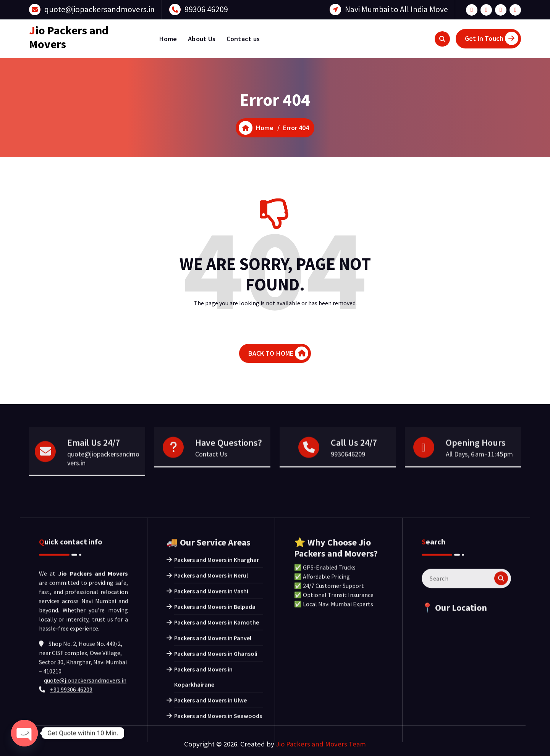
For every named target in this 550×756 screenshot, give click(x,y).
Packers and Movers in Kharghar (217, 692)
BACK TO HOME (278, 353)
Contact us (243, 39)
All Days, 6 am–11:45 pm (479, 483)
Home (168, 39)
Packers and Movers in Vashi (211, 724)
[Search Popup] (442, 39)
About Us (202, 39)
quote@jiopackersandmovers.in (99, 9)
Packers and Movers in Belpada (215, 739)
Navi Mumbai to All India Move (396, 9)
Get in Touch (492, 38)
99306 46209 (206, 9)
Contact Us (211, 483)
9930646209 (348, 483)
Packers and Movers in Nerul (211, 708)
